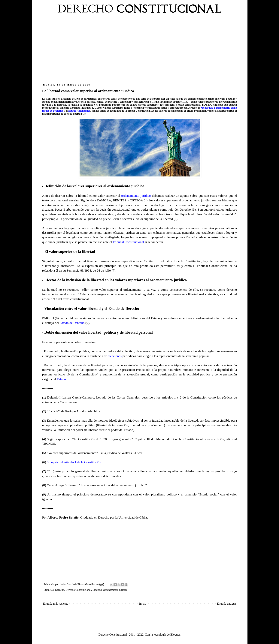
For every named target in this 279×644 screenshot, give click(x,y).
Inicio (143, 604)
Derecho (60, 590)
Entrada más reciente (56, 604)
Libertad (97, 590)
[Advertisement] (140, 50)
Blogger (175, 635)
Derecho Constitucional (78, 590)
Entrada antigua (227, 604)
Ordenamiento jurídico (115, 590)
